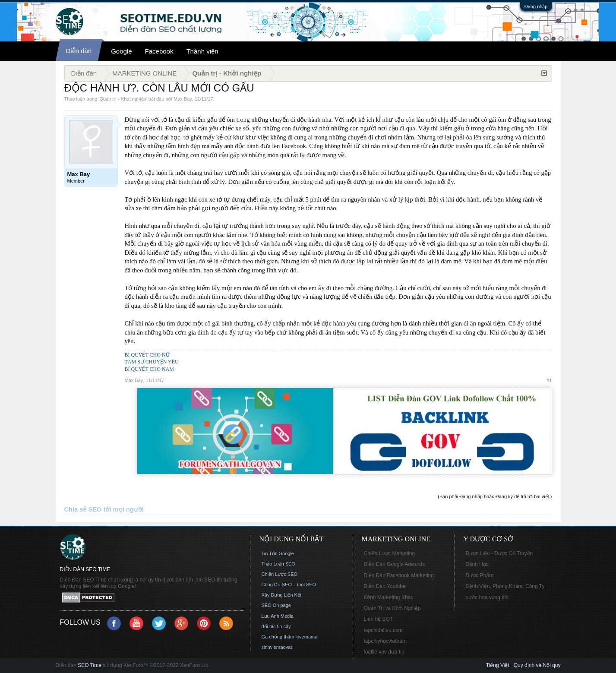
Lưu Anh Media (278, 616)
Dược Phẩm (480, 575)
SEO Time (90, 665)
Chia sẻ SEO (83, 509)
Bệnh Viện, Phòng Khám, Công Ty (505, 586)
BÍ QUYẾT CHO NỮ (147, 355)
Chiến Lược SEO (280, 574)
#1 (549, 380)
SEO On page (276, 605)
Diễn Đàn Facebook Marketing (399, 575)
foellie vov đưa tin (384, 652)
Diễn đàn (79, 51)
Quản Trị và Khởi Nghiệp (392, 608)
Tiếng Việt (498, 665)
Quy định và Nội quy (537, 665)
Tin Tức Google (278, 553)
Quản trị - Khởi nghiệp (123, 99)
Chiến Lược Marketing (390, 553)
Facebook (159, 51)
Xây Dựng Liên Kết (282, 595)
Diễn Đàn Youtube (385, 586)
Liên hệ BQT (379, 619)
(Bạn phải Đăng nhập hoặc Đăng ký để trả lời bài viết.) (495, 496)
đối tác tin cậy (276, 626)
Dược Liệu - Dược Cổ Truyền (499, 553)
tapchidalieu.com (383, 630)
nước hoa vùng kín (487, 597)
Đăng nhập (536, 6)
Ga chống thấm (278, 637)
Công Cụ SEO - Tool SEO (289, 585)
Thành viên (202, 51)
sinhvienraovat (277, 647)
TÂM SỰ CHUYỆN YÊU (152, 362)
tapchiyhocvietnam (385, 641)
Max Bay (183, 99)
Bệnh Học (477, 564)
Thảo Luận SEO (279, 564)
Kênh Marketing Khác (389, 597)
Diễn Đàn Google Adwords (395, 564)
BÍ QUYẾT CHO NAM (149, 369)
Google (121, 51)
